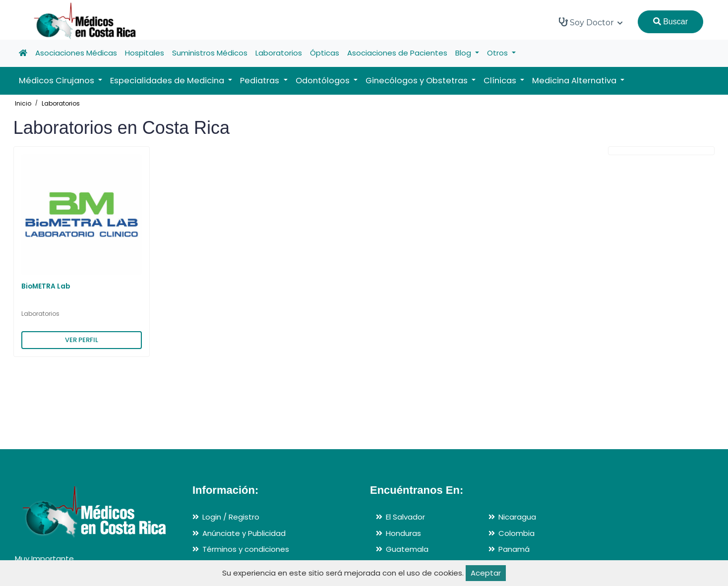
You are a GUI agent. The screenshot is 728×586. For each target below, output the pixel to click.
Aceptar (486, 573)
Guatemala (407, 549)
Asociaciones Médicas (76, 53)
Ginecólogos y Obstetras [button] (418, 81)
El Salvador (405, 517)
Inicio (23, 103)
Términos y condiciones (246, 549)
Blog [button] (464, 53)
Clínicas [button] (501, 81)
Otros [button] (498, 53)
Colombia (516, 533)
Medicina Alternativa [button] (575, 81)
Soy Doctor (591, 22)
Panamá (514, 549)
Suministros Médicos (210, 53)
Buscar (670, 22)
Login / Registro (231, 517)
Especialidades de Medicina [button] (168, 81)
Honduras (403, 533)
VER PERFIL (82, 340)
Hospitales (145, 53)
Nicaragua (517, 517)
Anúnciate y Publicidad (244, 533)
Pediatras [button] (261, 81)
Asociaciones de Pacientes (397, 53)
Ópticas (325, 53)
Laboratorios (279, 53)
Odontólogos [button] (324, 81)
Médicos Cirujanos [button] (58, 81)
